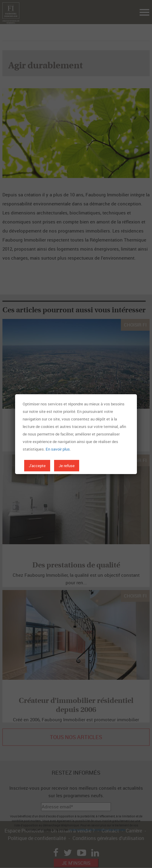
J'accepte (37, 466)
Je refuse (67, 466)
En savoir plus (58, 449)
